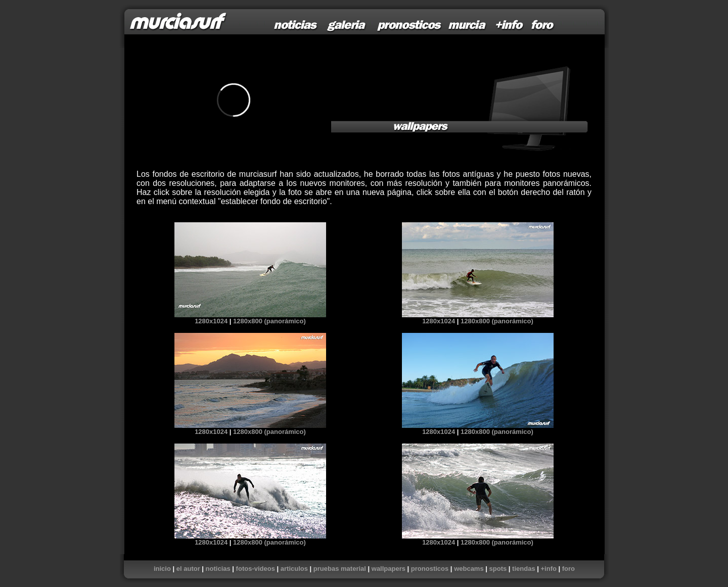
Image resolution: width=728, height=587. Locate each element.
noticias (218, 569)
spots (498, 569)
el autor (188, 569)
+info (548, 569)
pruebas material (340, 569)
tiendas (524, 569)
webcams (469, 569)
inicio (162, 569)
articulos (294, 569)
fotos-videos (256, 569)
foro (568, 569)
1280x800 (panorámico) (269, 321)
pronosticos (430, 569)
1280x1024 (211, 321)
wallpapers (389, 569)
